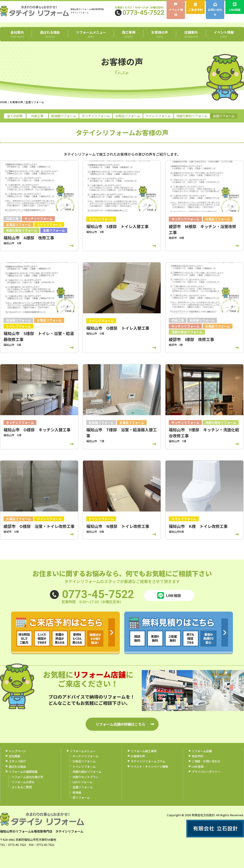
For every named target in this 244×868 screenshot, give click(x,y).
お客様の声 (160, 34)
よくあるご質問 (22, 787)
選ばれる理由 (50, 34)
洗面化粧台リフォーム (192, 116)
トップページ (17, 751)
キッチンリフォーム (96, 116)
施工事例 (129, 34)
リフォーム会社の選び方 (27, 777)
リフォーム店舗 (202, 751)
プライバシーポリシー (206, 772)
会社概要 (14, 756)
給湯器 (77, 792)
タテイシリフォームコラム (148, 761)
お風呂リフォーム (128, 116)
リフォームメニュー (91, 34)
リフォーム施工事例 (144, 751)
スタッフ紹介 (17, 761)
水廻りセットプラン (86, 777)
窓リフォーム (81, 797)
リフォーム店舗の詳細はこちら (120, 724)
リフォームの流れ (23, 782)
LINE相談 (235, 7)
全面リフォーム (224, 116)
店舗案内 (191, 34)
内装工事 (37, 116)
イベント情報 (176, 10)
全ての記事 (15, 116)
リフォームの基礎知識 (23, 772)
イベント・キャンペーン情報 (149, 766)
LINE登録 (198, 766)
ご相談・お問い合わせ (206, 761)
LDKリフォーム (82, 782)
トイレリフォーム (158, 116)
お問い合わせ (215, 10)
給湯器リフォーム (64, 116)
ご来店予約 (196, 7)
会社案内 (17, 34)
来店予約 (197, 756)
